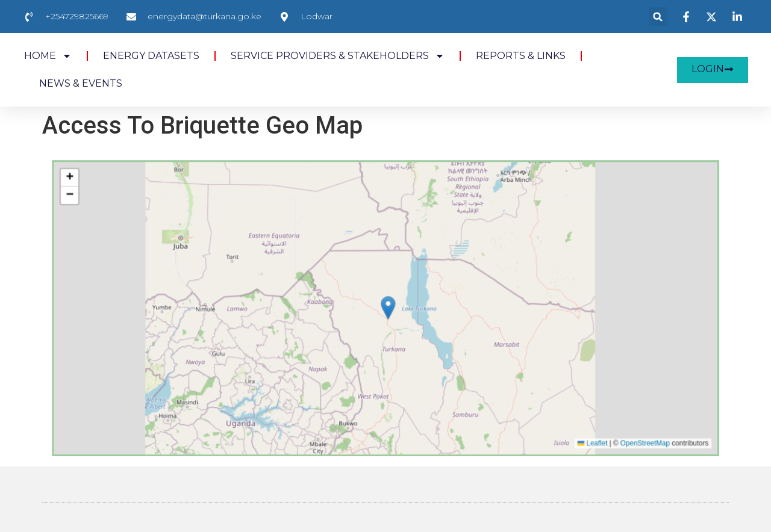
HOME (48, 56)
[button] (658, 17)
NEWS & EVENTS (81, 83)
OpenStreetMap (578, 408)
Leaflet (539, 408)
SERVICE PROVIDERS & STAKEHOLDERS (338, 56)
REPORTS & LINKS (521, 56)
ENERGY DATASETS (151, 56)
